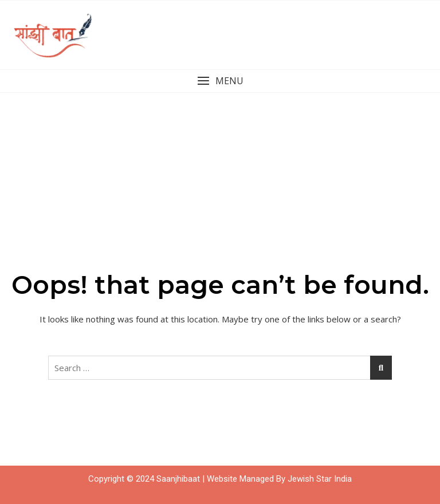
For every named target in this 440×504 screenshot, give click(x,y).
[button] (220, 81)
